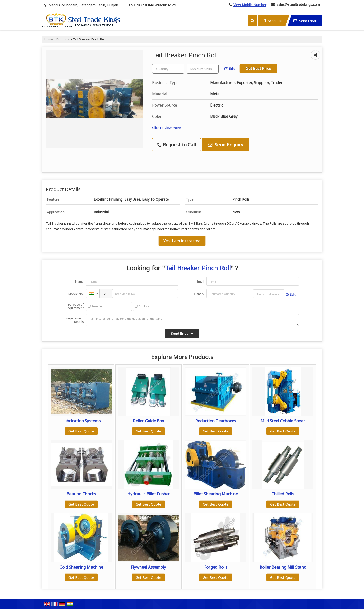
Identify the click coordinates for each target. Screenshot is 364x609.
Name (79, 281)
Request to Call (177, 144)
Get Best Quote (81, 431)
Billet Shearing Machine (216, 494)
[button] (250, 5)
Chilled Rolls (283, 494)
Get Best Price (258, 69)
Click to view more (167, 128)
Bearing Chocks (81, 494)
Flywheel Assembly (148, 567)
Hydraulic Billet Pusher (149, 494)
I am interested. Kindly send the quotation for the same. (192, 320)
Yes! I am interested (182, 241)
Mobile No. (76, 294)
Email (200, 281)
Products (63, 39)
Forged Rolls (216, 567)
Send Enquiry (225, 144)
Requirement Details (75, 320)
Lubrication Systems (81, 421)
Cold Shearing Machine (81, 567)
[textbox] (203, 69)
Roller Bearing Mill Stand (283, 567)
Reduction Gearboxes (216, 421)
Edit (230, 69)
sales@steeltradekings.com (298, 5)
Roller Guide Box (149, 421)
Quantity (198, 294)
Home (49, 39)
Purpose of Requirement (75, 306)
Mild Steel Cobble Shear (283, 421)
